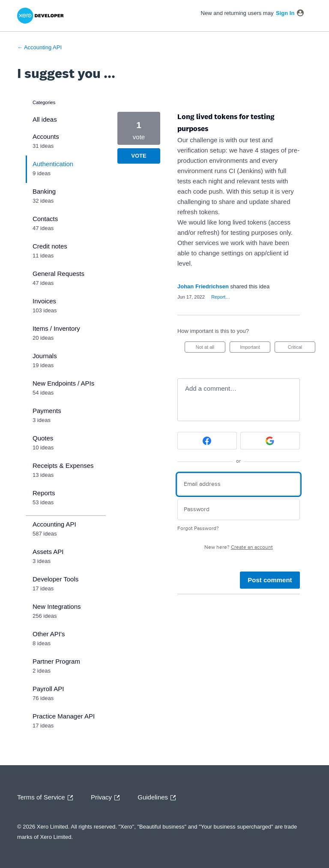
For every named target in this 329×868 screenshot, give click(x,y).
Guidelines (159, 798)
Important (255, 349)
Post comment (270, 580)
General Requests (58, 274)
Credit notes (50, 246)
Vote (139, 156)
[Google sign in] (270, 441)
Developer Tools (55, 579)
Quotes (43, 438)
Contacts (45, 219)
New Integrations (57, 606)
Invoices (44, 301)
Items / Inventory (56, 328)
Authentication (53, 164)
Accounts (46, 136)
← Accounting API (39, 47)
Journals (45, 356)
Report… (221, 297)
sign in (285, 13)
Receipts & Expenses (63, 465)
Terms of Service (47, 798)
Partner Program (56, 661)
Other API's (49, 634)
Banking (44, 191)
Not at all (211, 349)
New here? (239, 547)
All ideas (45, 119)
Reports (44, 493)
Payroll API (48, 689)
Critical (302, 349)
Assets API (48, 552)
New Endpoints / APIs (63, 383)
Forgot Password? (198, 528)
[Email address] (239, 484)
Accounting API (54, 524)
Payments (47, 411)
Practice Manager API (64, 716)
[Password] (239, 510)
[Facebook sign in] (207, 441)
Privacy (107, 798)
